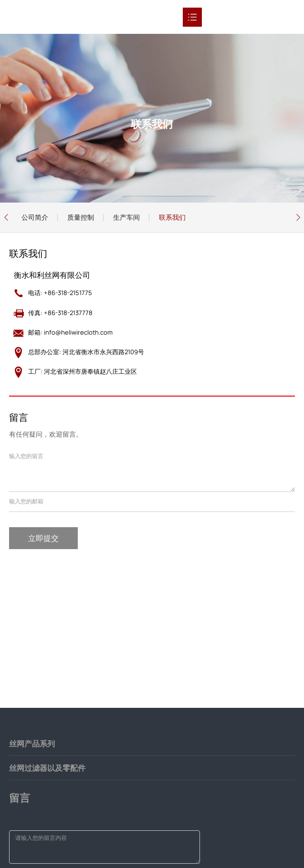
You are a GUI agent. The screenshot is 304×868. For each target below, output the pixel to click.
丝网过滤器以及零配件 (47, 768)
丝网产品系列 (32, 744)
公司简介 (35, 217)
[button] (6, 217)
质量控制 (81, 217)
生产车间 (126, 217)
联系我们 (172, 217)
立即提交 (43, 538)
